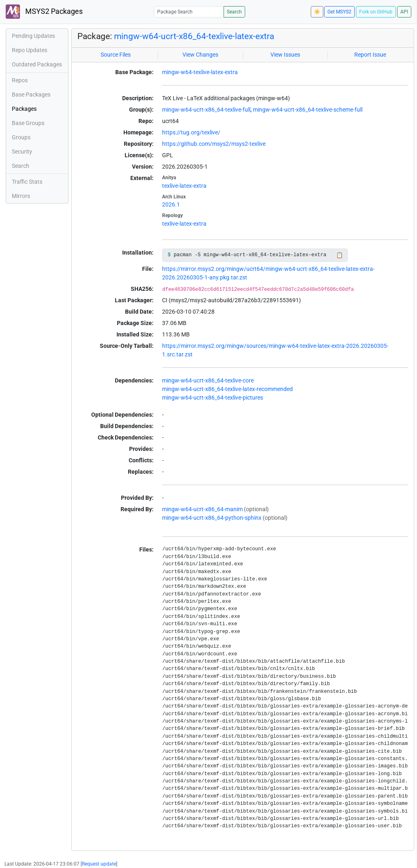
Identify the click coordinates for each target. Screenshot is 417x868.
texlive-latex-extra (184, 186)
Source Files (116, 55)
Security (22, 152)
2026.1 (171, 204)
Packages (24, 109)
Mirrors (21, 196)
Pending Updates (33, 36)
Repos (20, 80)
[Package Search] (189, 12)
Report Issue (370, 55)
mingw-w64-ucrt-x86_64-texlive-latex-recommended (227, 389)
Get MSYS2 (339, 12)
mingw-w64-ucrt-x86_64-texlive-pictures (213, 398)
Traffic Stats (27, 182)
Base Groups (28, 123)
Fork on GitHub (376, 12)
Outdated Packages (37, 64)
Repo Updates (30, 50)
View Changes (200, 55)
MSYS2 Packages (44, 12)
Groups (21, 137)
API (404, 12)
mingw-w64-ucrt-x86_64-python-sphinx (212, 518)
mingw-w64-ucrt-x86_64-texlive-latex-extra (194, 36)
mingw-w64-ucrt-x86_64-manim (202, 509)
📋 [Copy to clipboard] (339, 255)
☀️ (317, 12)
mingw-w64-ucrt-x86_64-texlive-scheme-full (308, 110)
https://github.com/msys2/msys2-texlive (214, 144)
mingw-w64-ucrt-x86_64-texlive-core (208, 380)
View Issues (285, 55)
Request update (99, 864)
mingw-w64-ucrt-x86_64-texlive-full (206, 110)
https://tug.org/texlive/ (191, 132)
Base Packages (31, 94)
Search (234, 12)
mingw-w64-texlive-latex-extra (200, 72)
